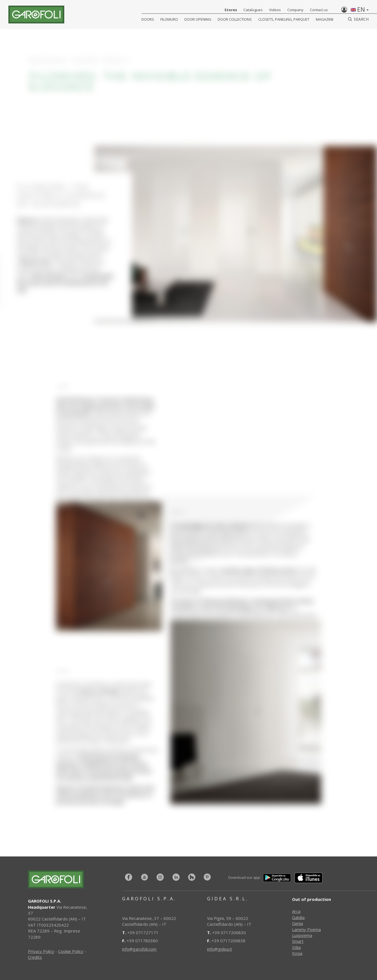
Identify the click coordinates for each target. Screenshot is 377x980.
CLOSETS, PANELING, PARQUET (284, 19)
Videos (275, 10)
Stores (231, 10)
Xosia (297, 953)
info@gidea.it (220, 949)
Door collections (235, 19)
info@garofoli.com (139, 949)
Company (295, 10)
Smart (298, 941)
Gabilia (298, 917)
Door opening (198, 19)
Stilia (296, 947)
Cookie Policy (71, 951)
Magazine (325, 19)
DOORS (148, 19)
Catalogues (253, 10)
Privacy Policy (41, 951)
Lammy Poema (306, 929)
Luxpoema (302, 935)
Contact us (319, 10)
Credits (35, 957)
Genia (297, 923)
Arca (296, 911)
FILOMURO (169, 19)
